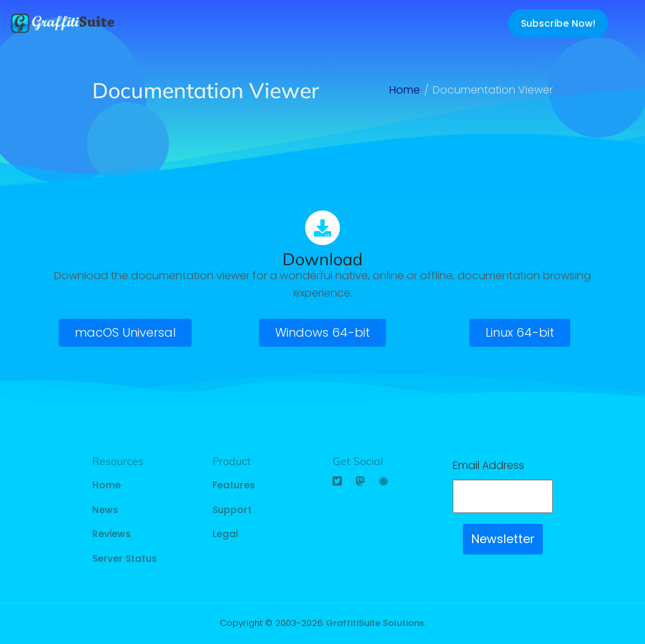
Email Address (488, 465)
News (105, 510)
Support (232, 510)
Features (234, 485)
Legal (225, 534)
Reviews (112, 534)
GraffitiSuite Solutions (375, 623)
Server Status (125, 558)
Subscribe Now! (558, 23)
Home (106, 485)
